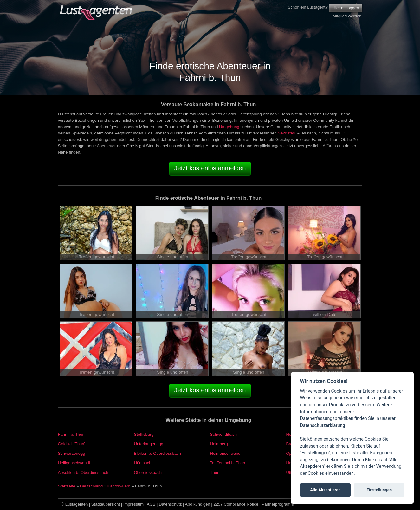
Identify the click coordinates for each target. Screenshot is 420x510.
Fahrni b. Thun (71, 434)
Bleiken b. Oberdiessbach (158, 453)
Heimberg (219, 444)
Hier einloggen (346, 8)
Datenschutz (170, 504)
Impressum (133, 504)
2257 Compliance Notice (236, 504)
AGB (151, 504)
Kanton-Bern (119, 486)
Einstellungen (379, 490)
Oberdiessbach (148, 472)
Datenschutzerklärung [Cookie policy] (323, 425)
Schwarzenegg (72, 453)
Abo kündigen (197, 504)
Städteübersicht (106, 504)
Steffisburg (144, 434)
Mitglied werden (347, 16)
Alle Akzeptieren (325, 490)
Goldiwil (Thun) (72, 444)
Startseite (67, 486)
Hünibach (143, 463)
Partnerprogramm (278, 504)
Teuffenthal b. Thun (228, 463)
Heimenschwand (225, 453)
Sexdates (286, 133)
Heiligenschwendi (74, 463)
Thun (215, 472)
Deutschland (91, 486)
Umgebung (229, 127)
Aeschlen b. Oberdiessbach (83, 472)
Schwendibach (224, 434)
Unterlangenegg (149, 444)
